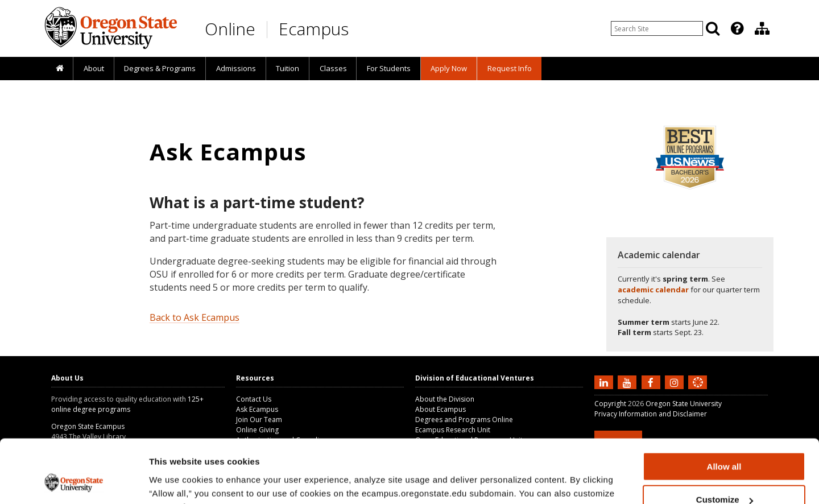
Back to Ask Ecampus (195, 317)
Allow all (724, 409)
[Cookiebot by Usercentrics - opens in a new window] (74, 482)
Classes (333, 68)
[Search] (713, 28)
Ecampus (314, 29)
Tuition (288, 68)
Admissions (236, 68)
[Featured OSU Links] (737, 28)
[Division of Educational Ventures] (762, 28)
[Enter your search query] (657, 28)
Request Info (510, 68)
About (94, 68)
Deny (724, 476)
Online (230, 29)
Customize (725, 443)
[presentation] (736, 28)
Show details (175, 481)
